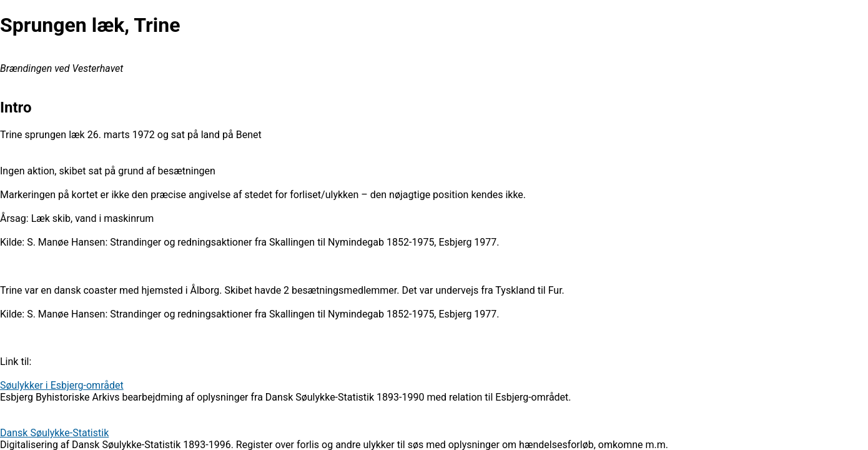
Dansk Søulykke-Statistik (54, 433)
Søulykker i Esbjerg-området (62, 385)
